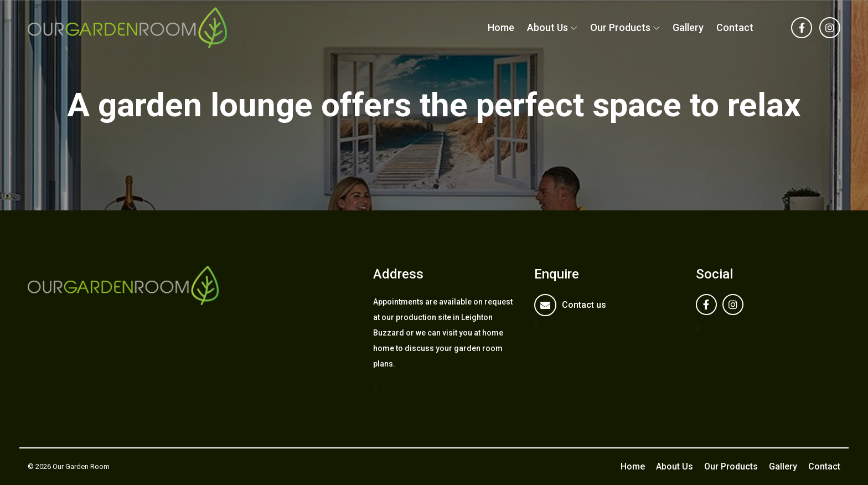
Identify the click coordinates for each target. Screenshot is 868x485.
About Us (547, 27)
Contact (735, 27)
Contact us (584, 305)
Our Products (620, 27)
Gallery (688, 27)
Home (501, 27)
